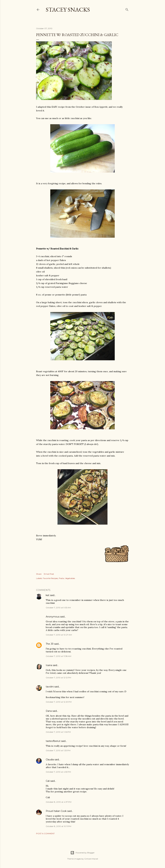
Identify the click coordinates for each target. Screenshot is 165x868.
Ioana (49, 665)
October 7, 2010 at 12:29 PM (59, 702)
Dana (49, 711)
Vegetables (70, 578)
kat (48, 595)
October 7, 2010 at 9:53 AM (58, 608)
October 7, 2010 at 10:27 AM (59, 635)
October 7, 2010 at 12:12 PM (58, 678)
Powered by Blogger (82, 853)
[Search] (127, 9)
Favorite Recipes (50, 578)
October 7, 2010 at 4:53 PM (58, 772)
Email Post (49, 574)
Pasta (61, 578)
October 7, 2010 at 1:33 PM (58, 750)
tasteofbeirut (53, 741)
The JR (50, 644)
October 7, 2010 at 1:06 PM (58, 732)
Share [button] (39, 574)
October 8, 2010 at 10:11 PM (58, 826)
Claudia (50, 760)
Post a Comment (45, 833)
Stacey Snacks (68, 10)
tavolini (50, 687)
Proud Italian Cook (56, 811)
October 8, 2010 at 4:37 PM (59, 802)
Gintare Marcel (91, 859)
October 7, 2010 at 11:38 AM (58, 656)
